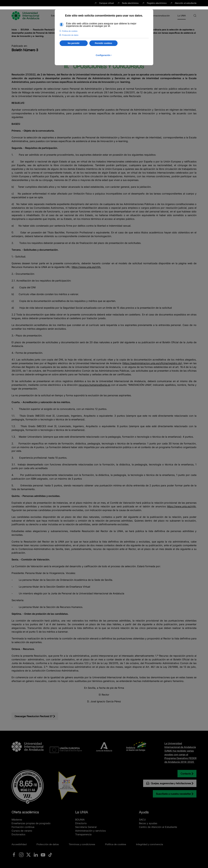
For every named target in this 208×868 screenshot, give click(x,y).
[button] (195, 16)
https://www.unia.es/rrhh (181, 506)
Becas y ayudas (148, 823)
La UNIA (82, 812)
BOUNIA (80, 820)
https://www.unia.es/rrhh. (86, 267)
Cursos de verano (22, 831)
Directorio (81, 823)
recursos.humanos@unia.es (94, 385)
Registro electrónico (154, 3)
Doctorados (18, 834)
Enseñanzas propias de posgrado (31, 823)
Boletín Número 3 (25, 50)
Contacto (186, 774)
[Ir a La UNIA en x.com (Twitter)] (29, 855)
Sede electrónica (128, 3)
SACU (142, 820)
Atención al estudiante (183, 3)
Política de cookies (116, 844)
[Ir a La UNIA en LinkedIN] (36, 855)
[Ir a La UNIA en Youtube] (43, 855)
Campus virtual (104, 3)
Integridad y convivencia (150, 844)
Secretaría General (86, 827)
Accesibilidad (19, 844)
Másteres (17, 820)
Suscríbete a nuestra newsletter (173, 794)
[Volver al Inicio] (26, 16)
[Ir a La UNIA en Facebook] (14, 855)
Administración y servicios (90, 831)
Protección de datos (48, 844)
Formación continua (23, 827)
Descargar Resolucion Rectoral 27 (34, 716)
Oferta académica (25, 812)
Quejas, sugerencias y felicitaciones (169, 783)
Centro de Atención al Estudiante (158, 827)
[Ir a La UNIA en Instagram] (21, 855)
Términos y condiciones (82, 844)
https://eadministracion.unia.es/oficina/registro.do (152, 363)
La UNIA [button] (182, 16)
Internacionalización (160, 16)
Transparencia (83, 834)
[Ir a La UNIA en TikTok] (50, 855)
